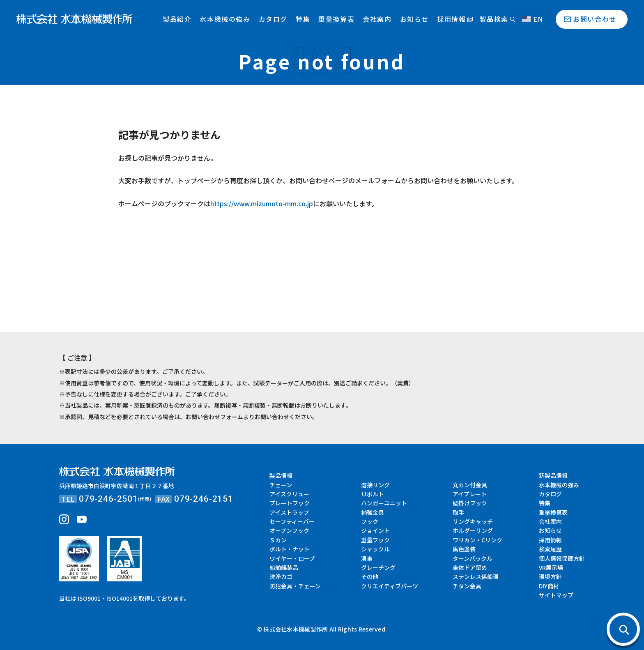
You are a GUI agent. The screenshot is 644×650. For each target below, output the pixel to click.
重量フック (375, 540)
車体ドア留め (470, 567)
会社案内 (377, 19)
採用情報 (451, 19)
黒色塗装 (464, 549)
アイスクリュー (289, 494)
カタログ (273, 19)
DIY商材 (549, 586)
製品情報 (281, 475)
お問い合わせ (595, 19)
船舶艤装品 (284, 567)
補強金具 (373, 512)
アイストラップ (289, 512)
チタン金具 (467, 586)
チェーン (281, 485)
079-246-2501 (108, 499)
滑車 (367, 558)
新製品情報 (553, 475)
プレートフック (290, 503)
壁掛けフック (470, 503)
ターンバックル (473, 558)
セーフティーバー (292, 521)
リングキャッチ (473, 521)
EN (533, 19)
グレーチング (378, 567)
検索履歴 (550, 549)
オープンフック (289, 530)
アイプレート (470, 494)
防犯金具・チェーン (295, 586)
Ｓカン (278, 540)
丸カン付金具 (470, 485)
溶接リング (375, 485)
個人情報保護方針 (562, 558)
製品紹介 (177, 19)
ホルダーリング (473, 530)
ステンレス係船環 (476, 576)
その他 (370, 576)
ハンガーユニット (384, 503)
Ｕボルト (373, 494)
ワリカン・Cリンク (477, 540)
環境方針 (550, 576)
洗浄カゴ (281, 576)
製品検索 (494, 19)
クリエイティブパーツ (390, 586)
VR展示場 (551, 567)
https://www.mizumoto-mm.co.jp (262, 203)
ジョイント (375, 530)
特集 (303, 19)
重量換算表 (336, 19)
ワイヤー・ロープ (292, 558)
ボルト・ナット (290, 549)
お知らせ (414, 19)
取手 (458, 512)
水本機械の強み (225, 19)
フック (370, 521)
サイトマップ (556, 595)
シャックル (375, 549)
